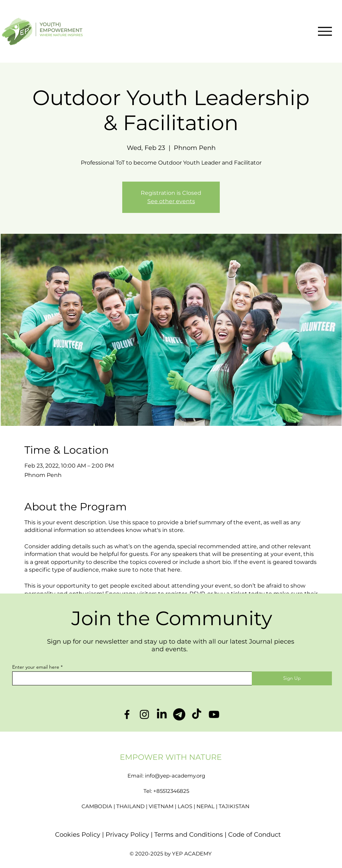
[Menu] (325, 31)
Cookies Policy (78, 835)
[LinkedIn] (162, 714)
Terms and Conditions (189, 835)
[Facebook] (127, 714)
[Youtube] (214, 714)
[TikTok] (197, 714)
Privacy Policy (128, 835)
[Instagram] (144, 714)
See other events (171, 201)
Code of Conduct (254, 835)
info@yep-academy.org (175, 776)
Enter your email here (36, 667)
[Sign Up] (292, 678)
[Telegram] (179, 714)
